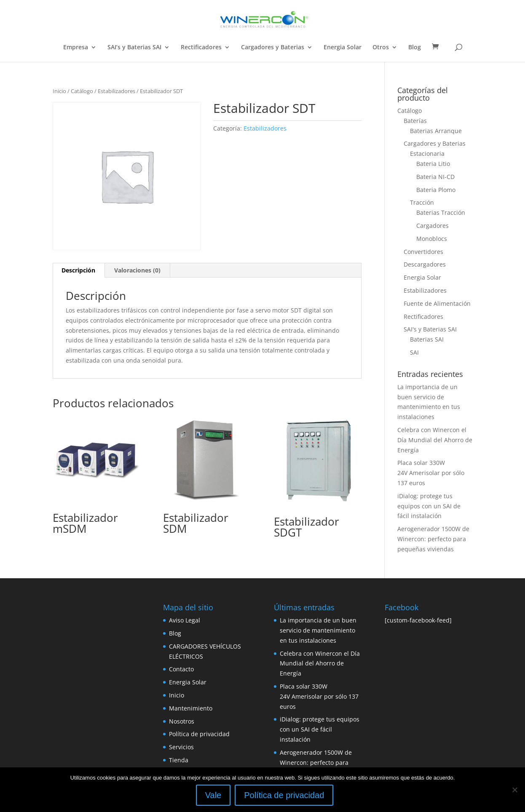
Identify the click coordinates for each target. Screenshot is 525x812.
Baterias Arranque (436, 131)
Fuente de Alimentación (437, 303)
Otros (381, 48)
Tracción (422, 202)
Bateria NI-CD (435, 177)
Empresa (76, 48)
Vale (213, 795)
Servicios (181, 747)
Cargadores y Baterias (273, 48)
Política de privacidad (199, 734)
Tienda (179, 760)
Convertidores (423, 252)
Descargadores (425, 264)
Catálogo (82, 91)
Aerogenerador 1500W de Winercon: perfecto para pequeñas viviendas (433, 539)
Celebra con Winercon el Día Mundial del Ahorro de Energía (435, 440)
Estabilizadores (117, 91)
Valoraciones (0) (137, 270)
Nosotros (182, 721)
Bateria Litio (433, 164)
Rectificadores (201, 48)
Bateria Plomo (436, 190)
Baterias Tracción (441, 212)
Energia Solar (343, 48)
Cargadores (433, 226)
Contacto (181, 669)
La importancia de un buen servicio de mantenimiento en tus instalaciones (318, 630)
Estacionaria (427, 154)
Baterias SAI (427, 339)
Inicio (59, 91)
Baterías (415, 121)
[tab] (79, 270)
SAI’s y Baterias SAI (134, 48)
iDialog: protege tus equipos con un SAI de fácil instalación (429, 506)
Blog (415, 48)
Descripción (78, 270)
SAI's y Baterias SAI (430, 329)
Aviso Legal (185, 620)
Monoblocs (432, 239)
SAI (414, 352)
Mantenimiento (191, 708)
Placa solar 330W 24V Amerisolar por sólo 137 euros (431, 473)
